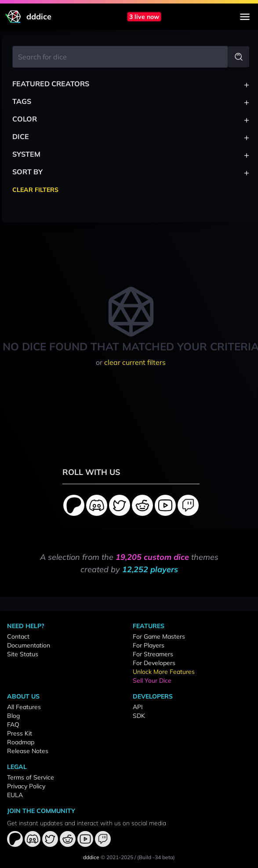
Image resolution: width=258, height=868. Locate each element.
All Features (24, 707)
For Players (149, 645)
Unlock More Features (164, 672)
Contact (18, 636)
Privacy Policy (26, 786)
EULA (15, 795)
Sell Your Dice (152, 680)
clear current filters (135, 362)
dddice (91, 857)
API (138, 707)
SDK (139, 716)
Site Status (23, 654)
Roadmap (21, 742)
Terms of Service (31, 777)
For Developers (154, 663)
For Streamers (153, 654)
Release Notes (28, 751)
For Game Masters (159, 636)
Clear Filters (35, 190)
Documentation (29, 645)
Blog (13, 716)
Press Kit (20, 733)
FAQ (13, 725)
